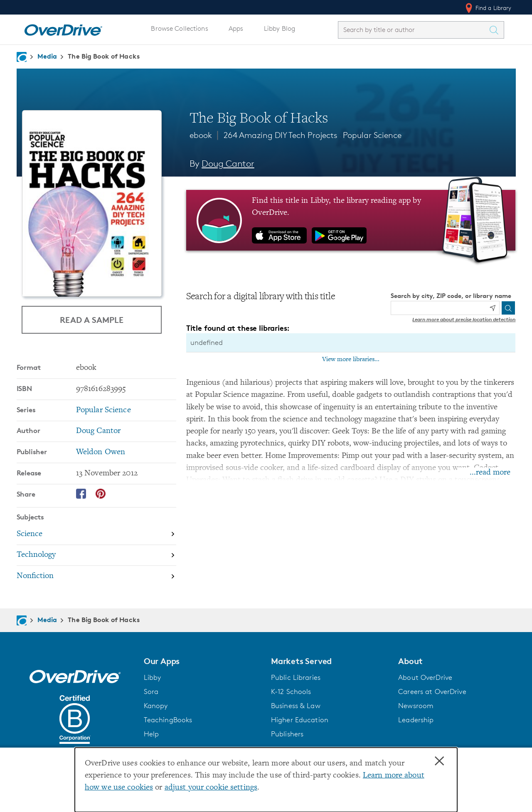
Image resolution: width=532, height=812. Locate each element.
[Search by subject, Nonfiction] (96, 576)
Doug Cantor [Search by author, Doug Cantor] (228, 164)
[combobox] (414, 30)
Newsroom (416, 706)
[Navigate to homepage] (22, 57)
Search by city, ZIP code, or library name (451, 296)
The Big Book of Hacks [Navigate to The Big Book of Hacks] (104, 56)
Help (151, 734)
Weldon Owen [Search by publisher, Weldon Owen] (101, 452)
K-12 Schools (291, 691)
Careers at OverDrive (432, 691)
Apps (236, 28)
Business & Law (296, 706)
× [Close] (439, 761)
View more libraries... (351, 359)
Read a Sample (92, 320)
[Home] (63, 28)
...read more (490, 473)
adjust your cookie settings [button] (211, 788)
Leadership (416, 720)
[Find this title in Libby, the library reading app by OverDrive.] (351, 220)
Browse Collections (179, 28)
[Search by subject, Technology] (96, 556)
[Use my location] (493, 308)
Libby (153, 677)
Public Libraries (296, 677)
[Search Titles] (496, 30)
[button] (202, 661)
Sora (151, 691)
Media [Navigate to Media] (47, 56)
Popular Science (372, 135)
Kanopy (156, 706)
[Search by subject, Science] (96, 535)
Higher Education (300, 720)
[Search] (508, 308)
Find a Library (488, 8)
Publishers (287, 734)
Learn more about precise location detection (464, 319)
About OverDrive (425, 677)
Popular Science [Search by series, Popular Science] (103, 410)
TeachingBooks (168, 720)
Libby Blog (280, 28)
